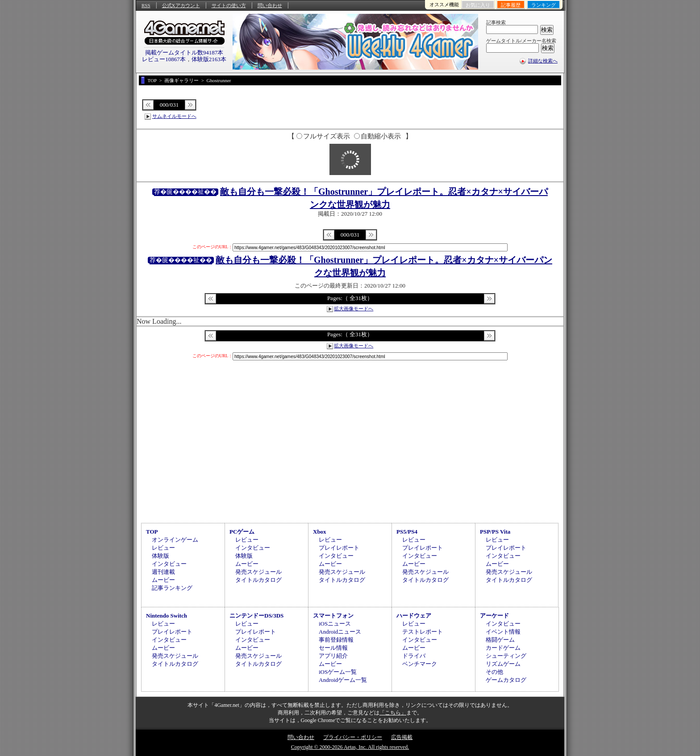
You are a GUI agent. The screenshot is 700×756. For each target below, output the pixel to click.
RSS (146, 5)
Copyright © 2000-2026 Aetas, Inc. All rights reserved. (350, 747)
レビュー (163, 548)
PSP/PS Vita (495, 532)
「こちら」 (393, 713)
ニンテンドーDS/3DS (256, 616)
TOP (152, 532)
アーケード (494, 616)
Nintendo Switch (167, 616)
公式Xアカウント (181, 5)
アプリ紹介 (333, 656)
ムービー (163, 580)
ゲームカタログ (506, 680)
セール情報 (333, 648)
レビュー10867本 (164, 59)
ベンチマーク (420, 664)
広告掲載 (402, 737)
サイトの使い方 (229, 5)
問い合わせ (270, 5)
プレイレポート (339, 548)
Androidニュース (340, 632)
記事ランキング (172, 588)
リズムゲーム (503, 664)
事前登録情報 (336, 640)
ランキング (544, 5)
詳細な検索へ (543, 61)
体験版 (160, 556)
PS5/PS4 (407, 532)
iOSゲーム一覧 (338, 672)
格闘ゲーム (500, 640)
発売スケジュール (258, 572)
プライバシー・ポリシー (353, 737)
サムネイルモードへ (174, 116)
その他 (494, 672)
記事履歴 (511, 5)
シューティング (506, 656)
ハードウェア (414, 616)
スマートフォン (333, 616)
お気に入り (478, 5)
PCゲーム (242, 532)
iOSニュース (335, 624)
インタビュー (169, 564)
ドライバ (414, 656)
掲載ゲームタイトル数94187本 (184, 52)
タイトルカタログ (258, 580)
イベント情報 (503, 632)
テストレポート (423, 632)
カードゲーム (503, 648)
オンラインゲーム (175, 540)
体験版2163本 (209, 59)
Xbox (320, 532)
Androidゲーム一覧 (343, 680)
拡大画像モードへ (354, 309)
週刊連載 (163, 572)
